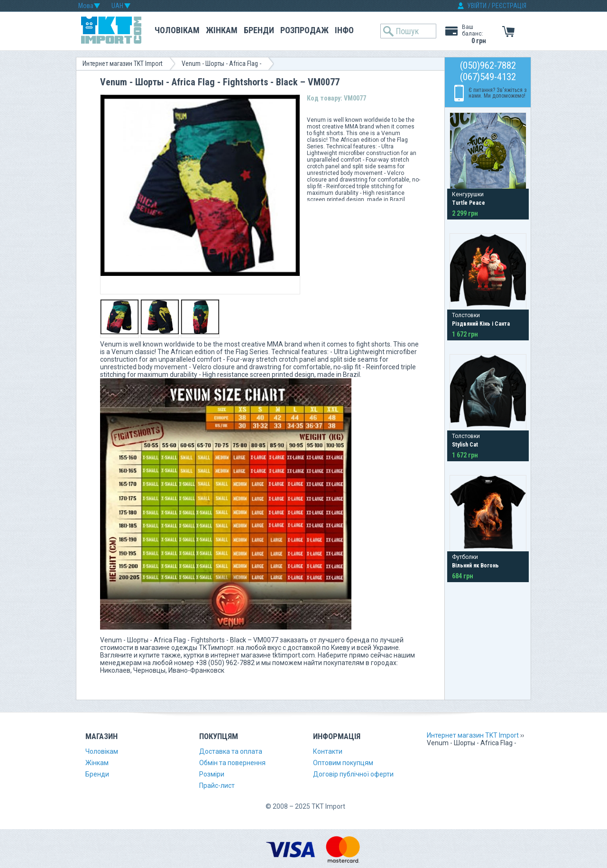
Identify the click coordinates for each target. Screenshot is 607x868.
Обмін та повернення (232, 763)
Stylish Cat (465, 445)
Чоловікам (177, 30)
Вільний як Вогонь (475, 566)
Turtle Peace (469, 203)
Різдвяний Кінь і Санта (481, 324)
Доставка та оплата (231, 751)
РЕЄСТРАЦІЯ (509, 6)
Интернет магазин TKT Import (123, 64)
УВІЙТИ (477, 6)
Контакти (328, 751)
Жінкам (222, 30)
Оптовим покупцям (343, 763)
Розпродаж (304, 30)
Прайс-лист (217, 786)
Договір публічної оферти (353, 774)
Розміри (212, 774)
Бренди (259, 30)
